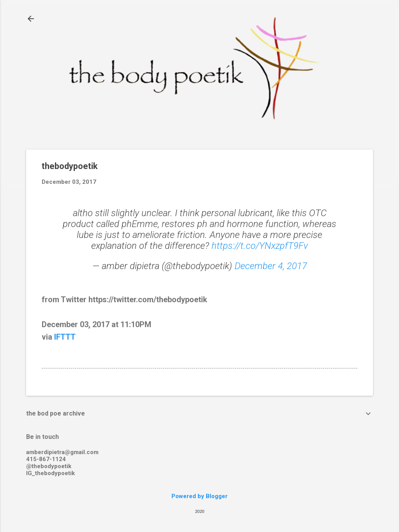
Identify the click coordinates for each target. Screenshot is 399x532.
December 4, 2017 (271, 266)
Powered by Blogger (199, 496)
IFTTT (65, 337)
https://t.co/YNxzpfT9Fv (260, 246)
